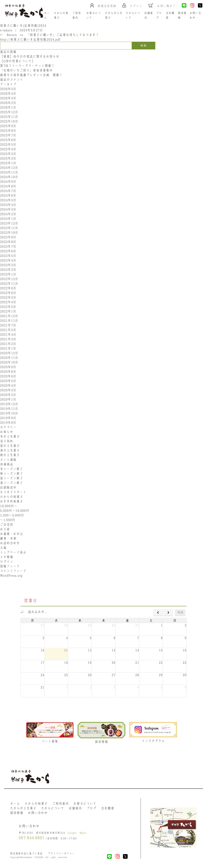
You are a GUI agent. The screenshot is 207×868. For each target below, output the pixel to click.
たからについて (53, 808)
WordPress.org (11, 575)
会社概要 (108, 808)
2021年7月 (8, 325)
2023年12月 (9, 223)
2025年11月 (9, 117)
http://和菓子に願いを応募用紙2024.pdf (30, 39)
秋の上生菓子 (10, 455)
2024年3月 (8, 209)
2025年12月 (9, 112)
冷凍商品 (7, 464)
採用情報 (17, 813)
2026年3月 (8, 98)
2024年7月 (8, 191)
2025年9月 (8, 126)
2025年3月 (8, 154)
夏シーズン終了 (12, 478)
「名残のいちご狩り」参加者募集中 (26, 70)
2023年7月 (8, 246)
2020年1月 (8, 399)
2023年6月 (8, 251)
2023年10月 (9, 232)
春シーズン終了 (12, 483)
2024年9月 (8, 182)
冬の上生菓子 (10, 436)
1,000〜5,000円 (12, 515)
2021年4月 (8, 334)
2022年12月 (9, 279)
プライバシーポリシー (61, 853)
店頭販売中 (8, 487)
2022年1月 (8, 311)
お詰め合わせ (10, 543)
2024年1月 (8, 219)
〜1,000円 (8, 520)
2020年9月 (8, 367)
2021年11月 (9, 321)
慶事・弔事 (8, 538)
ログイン (7, 562)
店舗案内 (75, 808)
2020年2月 (8, 395)
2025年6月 (8, 140)
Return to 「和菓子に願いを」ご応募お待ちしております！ (49, 35)
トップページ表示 (13, 552)
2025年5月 (8, 144)
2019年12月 (9, 404)
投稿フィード (10, 566)
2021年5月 (8, 330)
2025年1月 (8, 163)
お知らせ (7, 432)
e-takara (6, 30)
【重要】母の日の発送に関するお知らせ (30, 56)
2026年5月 (8, 89)
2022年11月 (9, 283)
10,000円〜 (9, 506)
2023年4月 (8, 260)
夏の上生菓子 (10, 446)
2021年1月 (8, 348)
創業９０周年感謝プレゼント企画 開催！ (31, 75)
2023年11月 (9, 228)
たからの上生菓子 (23, 808)
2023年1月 (8, 274)
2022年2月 (8, 307)
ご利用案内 (61, 804)
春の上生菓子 (10, 450)
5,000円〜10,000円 (15, 511)
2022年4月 (8, 302)
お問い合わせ (38, 813)
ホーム (15, 804)
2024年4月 (8, 205)
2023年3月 (8, 265)
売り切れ (7, 441)
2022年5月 (8, 297)
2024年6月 (8, 195)
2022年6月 (8, 293)
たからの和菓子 (12, 497)
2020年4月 (8, 385)
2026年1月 (8, 107)
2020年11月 (9, 358)
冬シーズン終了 (12, 469)
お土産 (5, 529)
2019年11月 (9, 409)
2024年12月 (9, 168)
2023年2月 (8, 270)
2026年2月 (8, 103)
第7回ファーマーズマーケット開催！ (27, 66)
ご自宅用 (7, 524)
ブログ (91, 808)
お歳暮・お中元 (12, 534)
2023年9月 (8, 237)
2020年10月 (9, 362)
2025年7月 (8, 135)
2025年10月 (9, 121)
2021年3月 (8, 339)
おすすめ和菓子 (12, 501)
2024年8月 (8, 186)
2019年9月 (8, 418)
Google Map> (77, 833)
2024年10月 (9, 177)
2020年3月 (8, 390)
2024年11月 (9, 172)
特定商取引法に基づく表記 (26, 853)
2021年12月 (9, 316)
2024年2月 (8, 214)
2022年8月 (8, 288)
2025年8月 (8, 131)
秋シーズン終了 (12, 473)
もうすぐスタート (13, 492)
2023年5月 (8, 256)
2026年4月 (8, 93)
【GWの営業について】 (18, 61)
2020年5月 (8, 381)
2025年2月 (8, 158)
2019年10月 (9, 413)
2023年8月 (8, 242)
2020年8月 (8, 372)
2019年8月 (8, 423)
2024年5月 (8, 200)
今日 (180, 612)
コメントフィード (13, 571)
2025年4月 (8, 149)
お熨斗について (85, 804)
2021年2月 (8, 344)
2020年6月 (8, 376)
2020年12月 (9, 353)
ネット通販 (8, 460)
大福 (3, 548)
